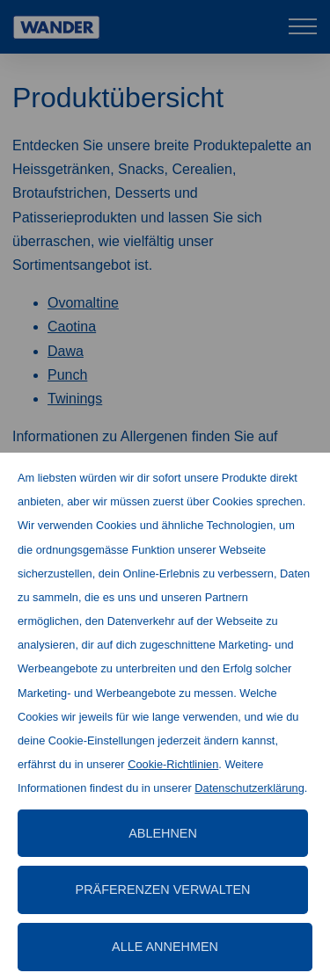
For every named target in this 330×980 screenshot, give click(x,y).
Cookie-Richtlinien (173, 764)
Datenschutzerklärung (249, 788)
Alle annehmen (165, 947)
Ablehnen (163, 833)
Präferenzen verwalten (163, 889)
